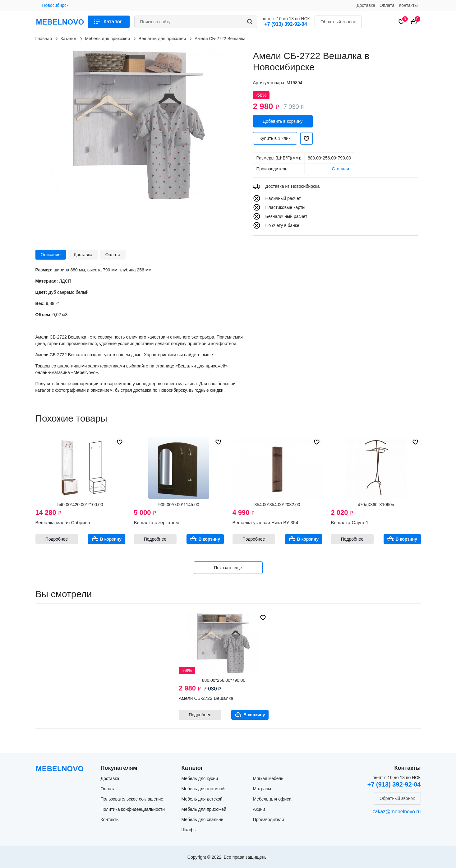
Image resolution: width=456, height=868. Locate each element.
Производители (269, 820)
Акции (259, 809)
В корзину (111, 539)
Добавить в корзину (283, 121)
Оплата (387, 5)
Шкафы (189, 830)
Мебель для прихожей (204, 809)
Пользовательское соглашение (132, 799)
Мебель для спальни (203, 820)
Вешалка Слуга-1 (350, 522)
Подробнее (57, 539)
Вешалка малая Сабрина (63, 522)
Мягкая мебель (268, 778)
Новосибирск (55, 5)
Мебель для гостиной (203, 789)
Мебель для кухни (200, 778)
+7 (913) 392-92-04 (286, 24)
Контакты (408, 5)
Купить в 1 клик (275, 138)
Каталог (113, 22)
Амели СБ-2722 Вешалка (206, 698)
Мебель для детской (202, 799)
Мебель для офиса (272, 799)
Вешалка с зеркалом (157, 522)
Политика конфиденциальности (133, 809)
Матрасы (262, 789)
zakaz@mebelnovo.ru (397, 812)
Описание (51, 255)
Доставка (366, 5)
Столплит (341, 169)
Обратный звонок (338, 22)
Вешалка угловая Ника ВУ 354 (265, 522)
